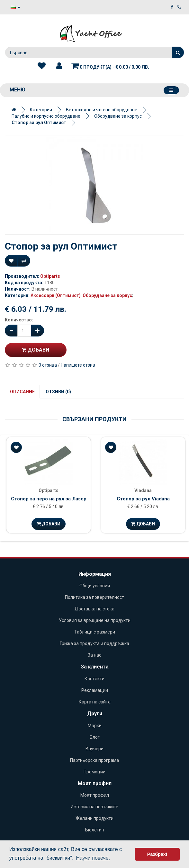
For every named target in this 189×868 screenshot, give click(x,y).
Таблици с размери (95, 632)
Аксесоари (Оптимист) (56, 295)
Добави (36, 350)
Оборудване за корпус (118, 116)
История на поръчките (94, 807)
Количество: (19, 320)
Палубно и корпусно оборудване (46, 116)
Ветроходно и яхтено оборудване (102, 110)
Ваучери (94, 749)
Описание (22, 392)
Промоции (94, 772)
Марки (95, 726)
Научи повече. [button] (93, 858)
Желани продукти (94, 818)
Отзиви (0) (58, 392)
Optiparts (50, 276)
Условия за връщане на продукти (95, 620)
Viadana (143, 490)
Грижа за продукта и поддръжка (94, 643)
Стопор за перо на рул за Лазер (49, 499)
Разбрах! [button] (157, 854)
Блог (95, 737)
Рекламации (95, 690)
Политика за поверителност (94, 597)
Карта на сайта (95, 702)
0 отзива (48, 365)
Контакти (94, 679)
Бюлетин (95, 830)
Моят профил (95, 795)
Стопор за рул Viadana (143, 499)
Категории (41, 110)
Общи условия (95, 586)
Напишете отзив (78, 365)
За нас (94, 655)
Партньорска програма (94, 760)
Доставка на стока (94, 609)
